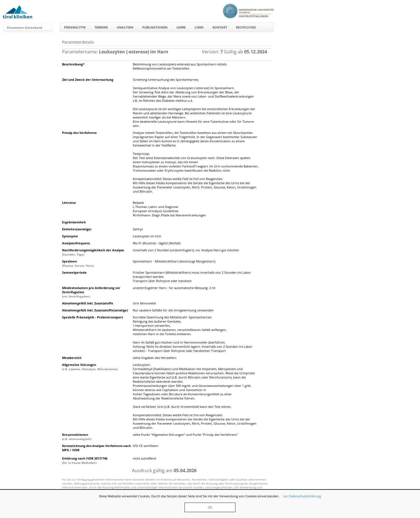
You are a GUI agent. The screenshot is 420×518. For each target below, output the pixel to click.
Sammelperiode (74, 272)
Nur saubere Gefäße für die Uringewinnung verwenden (173, 310)
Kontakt (220, 27)
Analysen (125, 27)
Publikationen (155, 27)
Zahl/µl (138, 229)
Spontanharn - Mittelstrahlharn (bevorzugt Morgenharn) (174, 261)
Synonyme (70, 236)
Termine (101, 27)
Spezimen (78, 263)
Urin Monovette (144, 303)
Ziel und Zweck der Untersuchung (88, 80)
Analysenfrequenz (76, 243)
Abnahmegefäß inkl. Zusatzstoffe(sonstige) (95, 310)
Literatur (69, 203)
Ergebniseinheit (74, 222)
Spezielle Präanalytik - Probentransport (93, 317)
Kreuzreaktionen (77, 437)
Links (199, 27)
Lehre (181, 27)
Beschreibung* (73, 64)
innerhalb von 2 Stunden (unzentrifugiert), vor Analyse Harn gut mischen (186, 250)
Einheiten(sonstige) (77, 229)
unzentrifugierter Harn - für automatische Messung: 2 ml (174, 288)
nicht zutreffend (144, 458)
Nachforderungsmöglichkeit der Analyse (93, 252)
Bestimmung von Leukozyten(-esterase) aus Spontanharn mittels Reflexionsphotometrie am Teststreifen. (180, 66)
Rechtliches (246, 27)
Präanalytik (75, 27)
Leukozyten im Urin (147, 236)
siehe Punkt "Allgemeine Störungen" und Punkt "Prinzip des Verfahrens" (185, 435)
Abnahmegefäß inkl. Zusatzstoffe (88, 303)
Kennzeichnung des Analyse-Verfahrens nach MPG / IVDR (96, 448)
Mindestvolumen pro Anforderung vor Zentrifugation (91, 292)
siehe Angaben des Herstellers (155, 358)
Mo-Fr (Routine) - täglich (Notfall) (157, 243)
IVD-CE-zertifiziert (146, 446)
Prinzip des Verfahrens (79, 133)
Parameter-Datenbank (25, 28)
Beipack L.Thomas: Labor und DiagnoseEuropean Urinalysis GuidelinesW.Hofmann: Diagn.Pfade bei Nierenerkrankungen (169, 209)
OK (210, 507)
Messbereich (72, 358)
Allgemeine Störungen (90, 367)
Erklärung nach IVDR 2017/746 (85, 460)
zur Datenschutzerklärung (302, 496)
